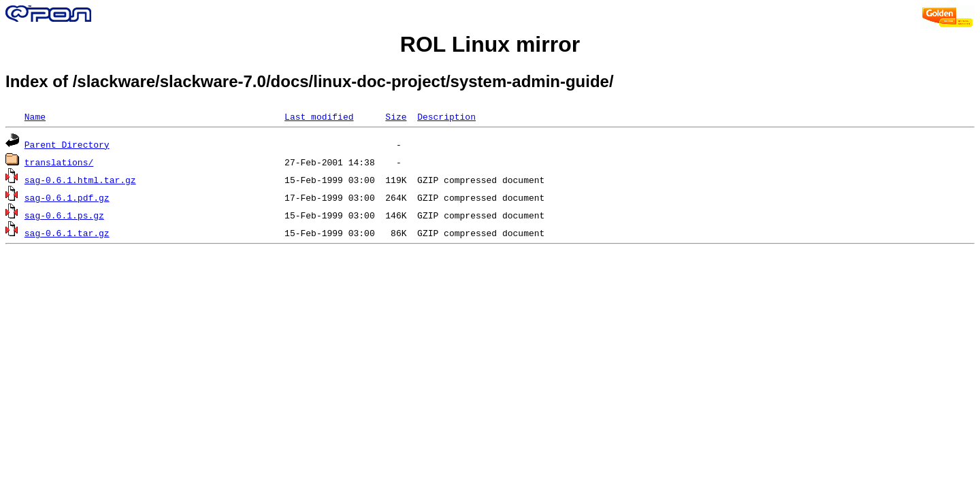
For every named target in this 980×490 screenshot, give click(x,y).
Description (446, 116)
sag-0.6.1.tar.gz (67, 233)
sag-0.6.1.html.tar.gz (80, 180)
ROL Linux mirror (490, 44)
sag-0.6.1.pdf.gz (67, 197)
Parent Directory (67, 144)
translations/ (59, 162)
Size (396, 116)
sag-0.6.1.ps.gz (64, 215)
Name (35, 116)
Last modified (319, 116)
